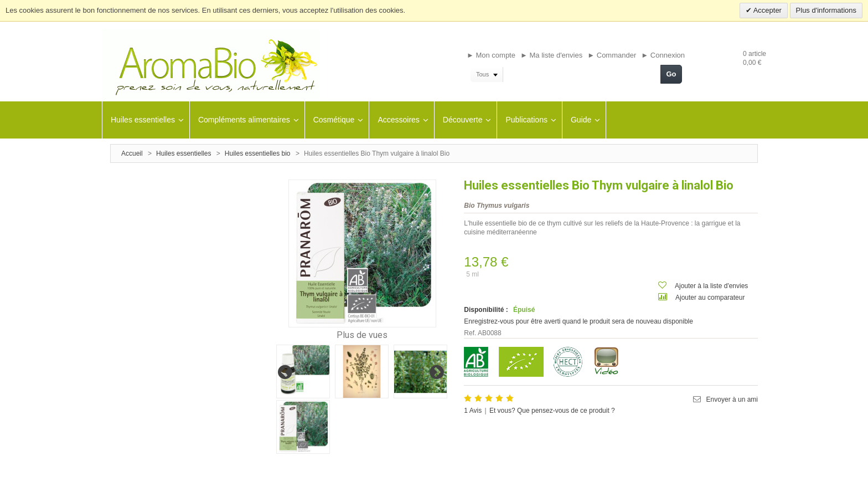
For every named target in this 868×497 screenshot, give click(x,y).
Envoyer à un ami (732, 399)
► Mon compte (491, 55)
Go (671, 74)
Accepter (767, 10)
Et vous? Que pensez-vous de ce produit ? (552, 411)
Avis (473, 411)
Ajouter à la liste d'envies (711, 286)
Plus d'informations (826, 10)
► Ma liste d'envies (551, 55)
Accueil (132, 153)
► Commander (612, 55)
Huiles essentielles (184, 153)
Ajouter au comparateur (710, 298)
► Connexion (663, 55)
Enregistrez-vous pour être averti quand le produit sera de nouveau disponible (578, 321)
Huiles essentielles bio (258, 153)
